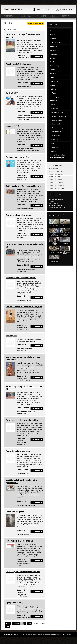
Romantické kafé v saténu (18, 451)
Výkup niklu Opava (55, 177)
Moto (53, 35)
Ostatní (54, 105)
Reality (54, 46)
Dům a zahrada (56, 43)
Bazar (54, 16)
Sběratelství (57, 132)
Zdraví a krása (57, 112)
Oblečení (54, 81)
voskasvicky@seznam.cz (25, 209)
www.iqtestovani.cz (22, 180)
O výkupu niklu (54, 168)
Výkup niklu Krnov (56, 183)
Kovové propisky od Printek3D (20, 541)
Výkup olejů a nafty (15, 603)
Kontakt (65, 16)
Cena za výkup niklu (56, 171)
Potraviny (56, 136)
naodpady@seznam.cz (24, 87)
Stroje (53, 39)
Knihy (53, 93)
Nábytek (54, 101)
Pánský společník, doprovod (19, 64)
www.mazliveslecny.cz (23, 380)
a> (60, 256)
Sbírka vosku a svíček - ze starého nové (24, 186)
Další (29, 623)
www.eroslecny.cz (22, 329)
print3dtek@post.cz (23, 561)
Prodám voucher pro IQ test (19, 157)
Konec (8, 627)
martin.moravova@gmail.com (26, 505)
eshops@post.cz (22, 178)
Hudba (53, 89)
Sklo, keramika (58, 128)
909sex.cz (20, 238)
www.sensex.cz (21, 350)
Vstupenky (54, 97)
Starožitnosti (57, 124)
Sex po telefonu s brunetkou (19, 215)
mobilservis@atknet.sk (24, 534)
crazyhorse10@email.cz (24, 349)
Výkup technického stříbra (45, 634)
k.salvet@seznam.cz (23, 57)
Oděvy (55, 140)
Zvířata (53, 50)
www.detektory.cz (22, 444)
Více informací (37, 56)
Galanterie (56, 147)
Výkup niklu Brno (55, 180)
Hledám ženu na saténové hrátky (21, 278)
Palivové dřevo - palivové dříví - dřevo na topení (58, 156)
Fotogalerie (41, 16)
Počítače (54, 54)
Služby (54, 74)
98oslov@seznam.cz (23, 617)
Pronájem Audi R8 (61, 634)
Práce (53, 70)
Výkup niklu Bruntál (56, 185)
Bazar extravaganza (15, 512)
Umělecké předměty (59, 116)
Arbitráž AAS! (12, 93)
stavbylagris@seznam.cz (25, 149)
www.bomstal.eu (22, 271)
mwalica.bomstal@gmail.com (26, 269)
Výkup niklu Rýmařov (57, 188)
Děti (52, 77)
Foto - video (55, 66)
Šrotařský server (29, 634)
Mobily (53, 62)
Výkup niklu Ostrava (56, 174)
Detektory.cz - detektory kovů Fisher (23, 420)
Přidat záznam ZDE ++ (36, 23)
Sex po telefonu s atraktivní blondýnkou (24, 307)
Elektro (53, 58)
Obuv (55, 143)
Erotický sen (12, 336)
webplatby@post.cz (23, 236)
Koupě (53, 151)
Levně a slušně (13, 126)
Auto (53, 31)
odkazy (70, 634)
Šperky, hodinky (58, 120)
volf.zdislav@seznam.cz (24, 116)
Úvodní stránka (10, 16)
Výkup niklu (26, 16)
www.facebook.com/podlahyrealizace (28, 151)
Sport (53, 85)
